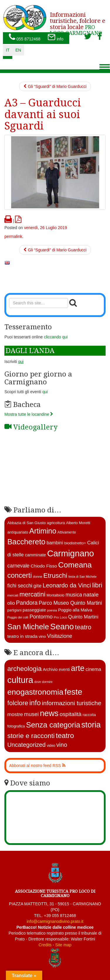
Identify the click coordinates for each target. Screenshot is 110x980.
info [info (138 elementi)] (35, 703)
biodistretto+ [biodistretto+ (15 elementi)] (75, 543)
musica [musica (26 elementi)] (74, 595)
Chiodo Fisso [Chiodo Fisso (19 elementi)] (44, 566)
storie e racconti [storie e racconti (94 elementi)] (31, 736)
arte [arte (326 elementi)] (78, 668)
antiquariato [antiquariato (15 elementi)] (18, 532)
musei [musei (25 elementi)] (31, 714)
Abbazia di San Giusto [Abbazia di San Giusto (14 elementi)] (27, 523)
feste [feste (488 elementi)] (73, 692)
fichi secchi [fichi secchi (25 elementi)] (20, 586)
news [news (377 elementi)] (49, 713)
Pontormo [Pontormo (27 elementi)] (41, 617)
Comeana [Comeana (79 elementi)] (75, 565)
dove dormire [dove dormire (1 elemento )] (43, 682)
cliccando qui (56, 337)
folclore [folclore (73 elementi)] (18, 703)
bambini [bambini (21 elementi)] (55, 543)
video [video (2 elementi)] (51, 746)
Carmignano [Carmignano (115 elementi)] (71, 553)
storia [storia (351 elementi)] (91, 725)
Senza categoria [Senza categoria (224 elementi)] (53, 725)
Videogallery (31, 427)
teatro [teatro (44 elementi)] (83, 627)
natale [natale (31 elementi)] (91, 595)
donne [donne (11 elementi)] (38, 577)
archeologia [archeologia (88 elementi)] (24, 669)
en (18, 50)
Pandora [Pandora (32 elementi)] (27, 603)
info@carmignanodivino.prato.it (55, 921)
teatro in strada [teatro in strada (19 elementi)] (22, 636)
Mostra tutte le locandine (29, 414)
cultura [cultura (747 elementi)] (20, 680)
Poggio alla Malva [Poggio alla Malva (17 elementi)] (75, 610)
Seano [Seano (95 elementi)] (62, 627)
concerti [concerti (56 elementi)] (20, 575)
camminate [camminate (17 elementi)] (35, 555)
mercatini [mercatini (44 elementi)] (32, 594)
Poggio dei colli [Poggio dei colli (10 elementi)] (18, 617)
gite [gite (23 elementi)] (37, 586)
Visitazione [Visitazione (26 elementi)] (60, 636)
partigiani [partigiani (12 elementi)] (14, 610)
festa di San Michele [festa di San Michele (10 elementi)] (82, 577)
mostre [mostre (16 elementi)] (15, 714)
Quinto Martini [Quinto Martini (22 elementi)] (83, 617)
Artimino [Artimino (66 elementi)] (43, 531)
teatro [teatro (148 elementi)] (65, 736)
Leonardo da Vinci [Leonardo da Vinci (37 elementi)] (67, 585)
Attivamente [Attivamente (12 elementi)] (67, 532)
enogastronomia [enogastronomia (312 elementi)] (35, 692)
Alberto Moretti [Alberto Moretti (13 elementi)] (78, 523)
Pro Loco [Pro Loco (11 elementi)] (60, 617)
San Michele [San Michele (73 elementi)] (28, 627)
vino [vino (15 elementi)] (42, 636)
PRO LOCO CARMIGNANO (78, 22)
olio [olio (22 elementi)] (11, 603)
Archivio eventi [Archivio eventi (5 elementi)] (56, 669)
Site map (63, 945)
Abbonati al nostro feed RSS (37, 766)
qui (45, 392)
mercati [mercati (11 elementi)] (13, 595)
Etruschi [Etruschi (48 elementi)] (55, 576)
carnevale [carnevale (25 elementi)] (18, 566)
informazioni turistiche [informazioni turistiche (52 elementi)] (72, 703)
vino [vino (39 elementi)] (62, 745)
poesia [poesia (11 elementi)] (52, 610)
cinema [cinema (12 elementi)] (93, 669)
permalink (13, 236)
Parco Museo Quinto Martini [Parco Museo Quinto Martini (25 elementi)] (70, 603)
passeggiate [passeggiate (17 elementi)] (34, 610)
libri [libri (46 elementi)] (97, 585)
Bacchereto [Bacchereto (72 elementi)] (26, 542)
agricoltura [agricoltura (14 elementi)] (56, 523)
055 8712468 (25, 38)
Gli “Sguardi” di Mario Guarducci (55, 86)
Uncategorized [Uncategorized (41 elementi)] (27, 745)
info (55, 38)
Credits (45, 945)
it (8, 50)
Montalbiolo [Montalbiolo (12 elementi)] (56, 595)
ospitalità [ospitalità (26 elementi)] (70, 714)
